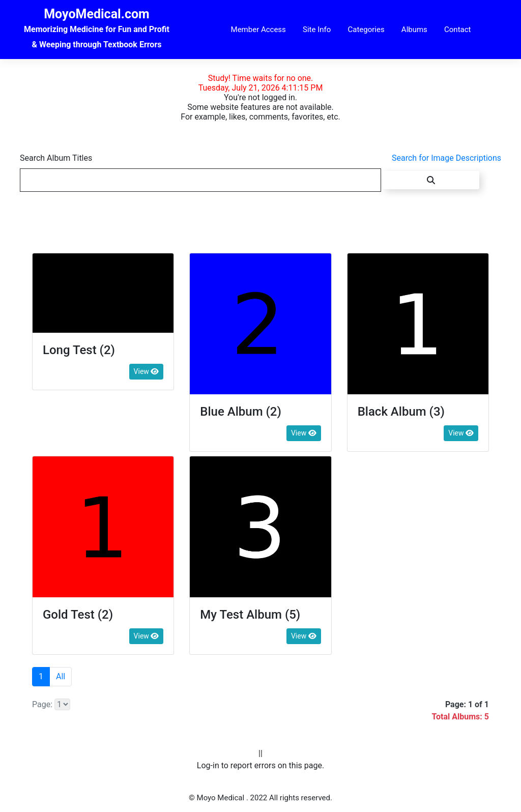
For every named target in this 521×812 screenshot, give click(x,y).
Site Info (317, 30)
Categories (366, 30)
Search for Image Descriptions (446, 158)
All (61, 676)
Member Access (258, 30)
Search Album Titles (56, 158)
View (147, 371)
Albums (414, 30)
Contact (457, 30)
